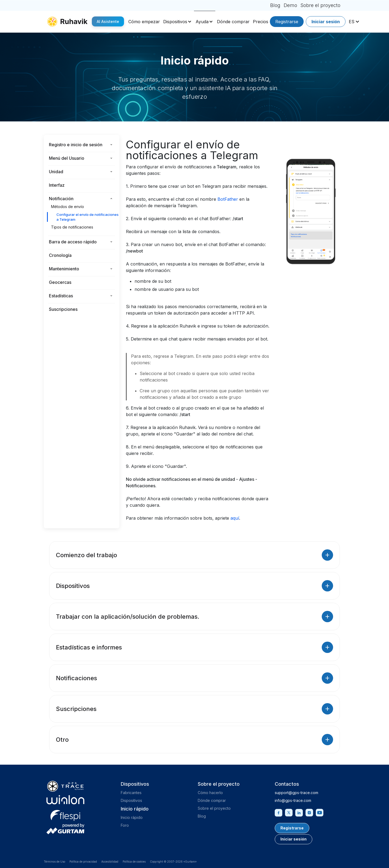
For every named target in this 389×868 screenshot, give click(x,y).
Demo (290, 5)
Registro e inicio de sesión (76, 145)
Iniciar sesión (326, 22)
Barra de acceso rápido (73, 242)
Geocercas (60, 282)
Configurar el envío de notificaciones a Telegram (88, 217)
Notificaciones (194, 678)
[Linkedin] (299, 812)
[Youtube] (320, 812)
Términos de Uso (54, 862)
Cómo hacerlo (210, 793)
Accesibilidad (110, 862)
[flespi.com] (65, 814)
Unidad (56, 172)
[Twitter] (289, 812)
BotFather (228, 199)
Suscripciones (63, 309)
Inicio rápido (132, 817)
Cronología (60, 255)
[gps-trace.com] (65, 786)
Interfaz (57, 185)
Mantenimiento (64, 269)
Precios (261, 22)
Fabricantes (131, 793)
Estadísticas (61, 296)
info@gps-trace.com (293, 800)
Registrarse (287, 22)
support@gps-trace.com (296, 793)
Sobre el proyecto (320, 5)
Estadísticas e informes (194, 647)
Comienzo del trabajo (194, 555)
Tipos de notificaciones (72, 227)
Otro (194, 740)
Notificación (61, 199)
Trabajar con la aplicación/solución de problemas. (194, 617)
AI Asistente (108, 21)
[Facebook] (279, 812)
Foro (125, 825)
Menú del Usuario (67, 158)
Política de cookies (134, 862)
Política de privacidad (83, 862)
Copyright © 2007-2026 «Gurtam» (173, 862)
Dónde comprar (233, 22)
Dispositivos (175, 22)
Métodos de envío (68, 207)
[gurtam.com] (65, 800)
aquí (235, 518)
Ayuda (202, 22)
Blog (275, 5)
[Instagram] (309, 812)
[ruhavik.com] (67, 22)
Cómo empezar (144, 22)
